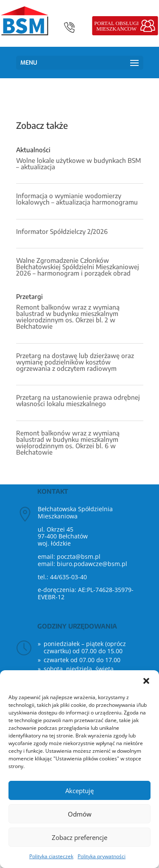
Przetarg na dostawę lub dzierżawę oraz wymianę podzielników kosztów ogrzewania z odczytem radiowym (75, 362)
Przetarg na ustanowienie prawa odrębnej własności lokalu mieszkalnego (78, 400)
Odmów (80, 814)
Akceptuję (79, 791)
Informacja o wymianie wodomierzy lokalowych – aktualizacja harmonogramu (77, 199)
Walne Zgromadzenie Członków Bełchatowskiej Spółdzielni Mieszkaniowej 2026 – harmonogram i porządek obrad (78, 267)
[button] (146, 681)
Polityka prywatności (102, 856)
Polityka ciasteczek (51, 856)
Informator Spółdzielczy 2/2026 (62, 231)
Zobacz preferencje (79, 837)
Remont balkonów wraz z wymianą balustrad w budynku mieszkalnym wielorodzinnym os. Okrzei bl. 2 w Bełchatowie (68, 317)
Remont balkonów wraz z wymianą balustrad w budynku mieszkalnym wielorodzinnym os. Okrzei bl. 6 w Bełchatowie (68, 443)
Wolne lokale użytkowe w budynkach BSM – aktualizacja (78, 164)
